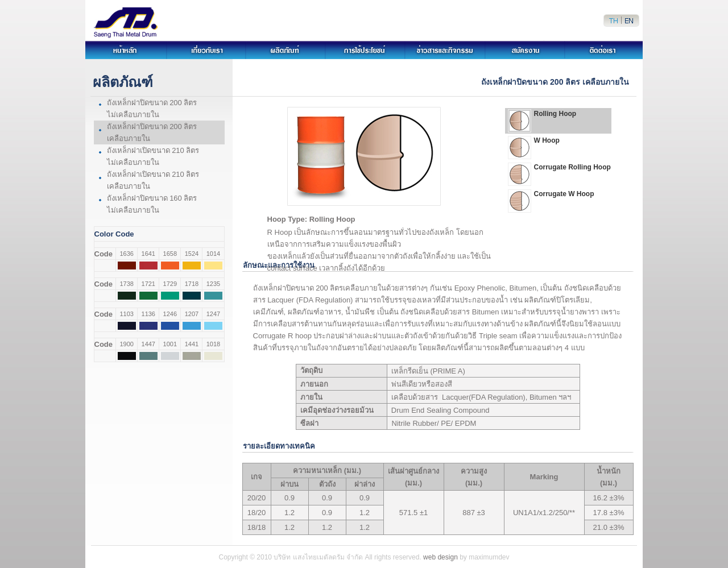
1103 (126, 314)
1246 (170, 314)
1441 (192, 344)
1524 (192, 254)
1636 (126, 254)
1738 (126, 284)
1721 (148, 284)
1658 (170, 254)
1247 (213, 314)
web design (440, 557)
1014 (213, 254)
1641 (148, 254)
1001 (170, 344)
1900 (126, 344)
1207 (192, 314)
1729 (170, 284)
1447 (148, 344)
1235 (213, 284)
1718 (192, 284)
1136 (148, 314)
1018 (213, 344)
